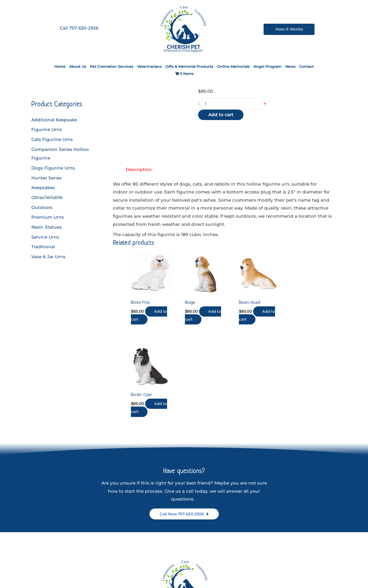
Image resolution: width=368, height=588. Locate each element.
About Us (78, 67)
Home (60, 67)
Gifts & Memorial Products (189, 67)
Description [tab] (139, 169)
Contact (306, 67)
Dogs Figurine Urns (53, 167)
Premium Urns (48, 216)
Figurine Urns (47, 129)
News (290, 67)
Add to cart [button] (147, 314)
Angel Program (267, 67)
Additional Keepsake (54, 120)
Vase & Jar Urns (48, 255)
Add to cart (221, 115)
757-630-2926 (185, 541)
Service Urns (45, 236)
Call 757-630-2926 (79, 28)
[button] (184, 421)
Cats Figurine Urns (52, 139)
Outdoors (42, 206)
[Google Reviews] (197, 560)
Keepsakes (43, 187)
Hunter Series (46, 177)
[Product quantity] (232, 104)
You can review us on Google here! (185, 549)
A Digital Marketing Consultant (242, 570)
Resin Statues (46, 226)
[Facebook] (173, 560)
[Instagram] (185, 560)
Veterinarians (149, 67)
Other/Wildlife (47, 197)
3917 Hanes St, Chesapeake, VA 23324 (185, 533)
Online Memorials (233, 67)
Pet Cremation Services (112, 67)
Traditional (43, 245)
